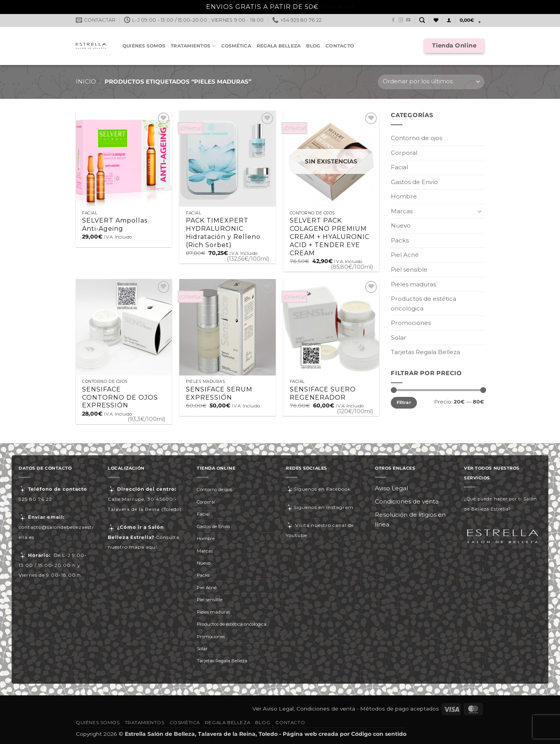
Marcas (402, 211)
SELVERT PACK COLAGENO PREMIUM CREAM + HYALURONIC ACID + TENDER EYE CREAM (330, 237)
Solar (399, 338)
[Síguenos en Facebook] (394, 20)
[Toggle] (479, 211)
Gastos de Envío (414, 182)
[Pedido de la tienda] (431, 82)
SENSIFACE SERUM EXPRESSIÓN (219, 393)
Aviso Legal (391, 488)
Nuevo (401, 225)
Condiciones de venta (407, 501)
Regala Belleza (279, 46)
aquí (151, 547)
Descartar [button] (337, 7)
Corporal (404, 153)
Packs (400, 240)
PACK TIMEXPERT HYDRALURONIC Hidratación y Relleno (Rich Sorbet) (223, 232)
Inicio (86, 82)
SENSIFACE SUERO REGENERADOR (323, 393)
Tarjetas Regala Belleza (425, 352)
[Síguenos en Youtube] (408, 20)
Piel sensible (409, 269)
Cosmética (236, 46)
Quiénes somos (144, 46)
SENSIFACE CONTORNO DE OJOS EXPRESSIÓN (120, 397)
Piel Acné (405, 255)
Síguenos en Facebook (318, 489)
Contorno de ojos (416, 138)
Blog (313, 46)
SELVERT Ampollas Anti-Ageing (115, 225)
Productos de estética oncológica (423, 304)
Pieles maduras (413, 284)
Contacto (340, 46)
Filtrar (404, 402)
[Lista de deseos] (436, 20)
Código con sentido (379, 734)
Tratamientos (193, 46)
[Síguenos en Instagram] (401, 20)
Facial (399, 167)
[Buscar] (422, 20)
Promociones (411, 323)
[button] (449, 20)
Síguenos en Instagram (320, 507)
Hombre (404, 196)
